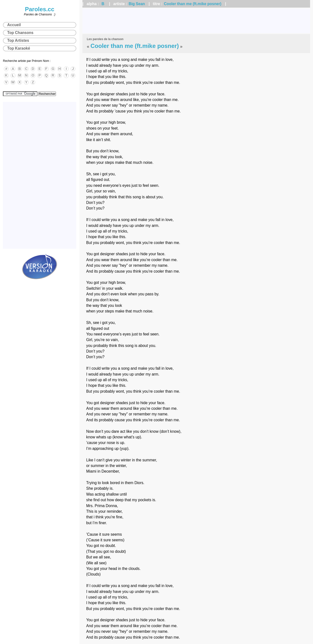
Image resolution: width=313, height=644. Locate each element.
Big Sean (137, 4)
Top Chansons (20, 33)
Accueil (14, 25)
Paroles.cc (40, 9)
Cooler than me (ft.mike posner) (193, 4)
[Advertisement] (196, 21)
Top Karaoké (19, 48)
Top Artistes (18, 40)
